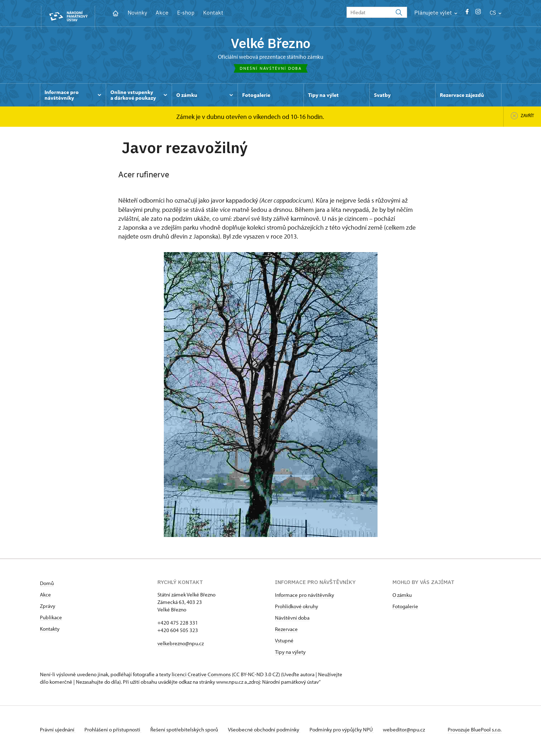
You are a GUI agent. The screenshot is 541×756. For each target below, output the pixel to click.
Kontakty (50, 632)
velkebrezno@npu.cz (181, 646)
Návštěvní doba (292, 621)
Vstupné (284, 643)
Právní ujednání (58, 732)
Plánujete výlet (436, 13)
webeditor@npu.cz (416, 732)
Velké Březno (270, 45)
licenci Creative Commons (201, 677)
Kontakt (213, 13)
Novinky (137, 13)
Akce (162, 13)
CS (496, 13)
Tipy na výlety (290, 655)
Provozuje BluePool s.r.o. (475, 732)
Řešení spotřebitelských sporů (190, 732)
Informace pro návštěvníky (305, 598)
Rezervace (286, 632)
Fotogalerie (405, 609)
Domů (47, 586)
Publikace (51, 620)
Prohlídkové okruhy (296, 609)
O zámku (402, 598)
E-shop (186, 13)
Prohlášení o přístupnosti (115, 732)
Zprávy (48, 609)
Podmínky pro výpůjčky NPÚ (351, 732)
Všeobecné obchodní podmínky (272, 732)
